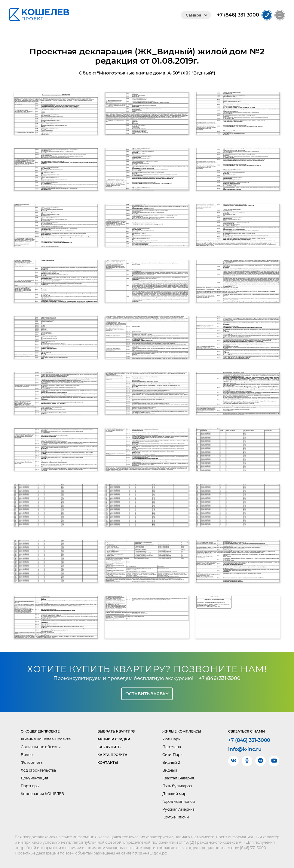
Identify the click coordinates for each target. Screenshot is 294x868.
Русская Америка (179, 809)
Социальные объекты (41, 747)
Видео (27, 755)
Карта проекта (112, 755)
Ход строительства (38, 770)
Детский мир (174, 794)
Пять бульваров (177, 786)
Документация (34, 778)
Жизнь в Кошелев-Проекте (46, 739)
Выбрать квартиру (116, 731)
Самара (193, 15)
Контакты (107, 763)
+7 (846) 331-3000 (220, 678)
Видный (170, 770)
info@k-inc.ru (245, 749)
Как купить (109, 747)
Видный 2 (171, 762)
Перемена (172, 747)
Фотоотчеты (32, 762)
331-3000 (238, 15)
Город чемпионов (179, 801)
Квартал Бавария (178, 778)
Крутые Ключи (176, 817)
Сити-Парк (172, 755)
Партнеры (30, 786)
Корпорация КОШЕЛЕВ (42, 794)
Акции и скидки (114, 739)
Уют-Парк (171, 739)
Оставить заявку (147, 694)
